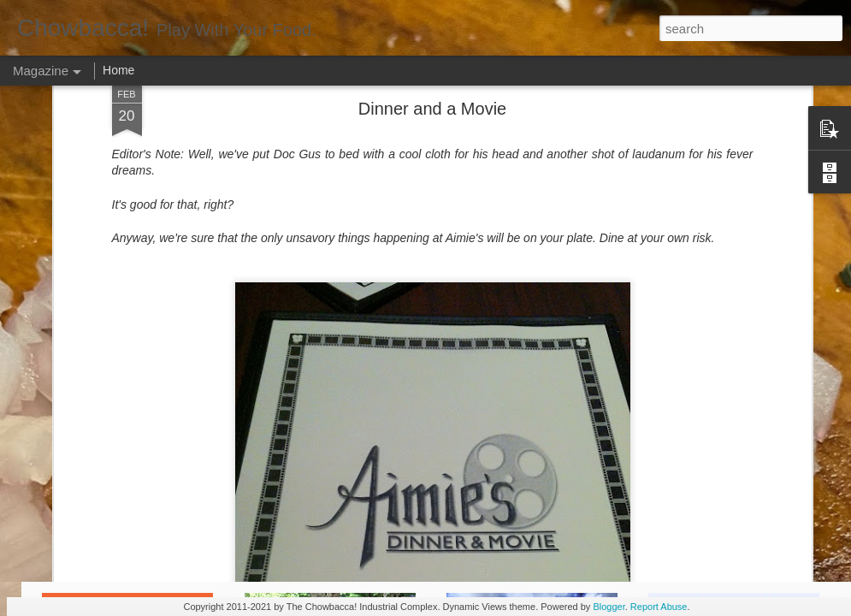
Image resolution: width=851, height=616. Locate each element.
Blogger (609, 607)
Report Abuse (659, 607)
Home (118, 70)
